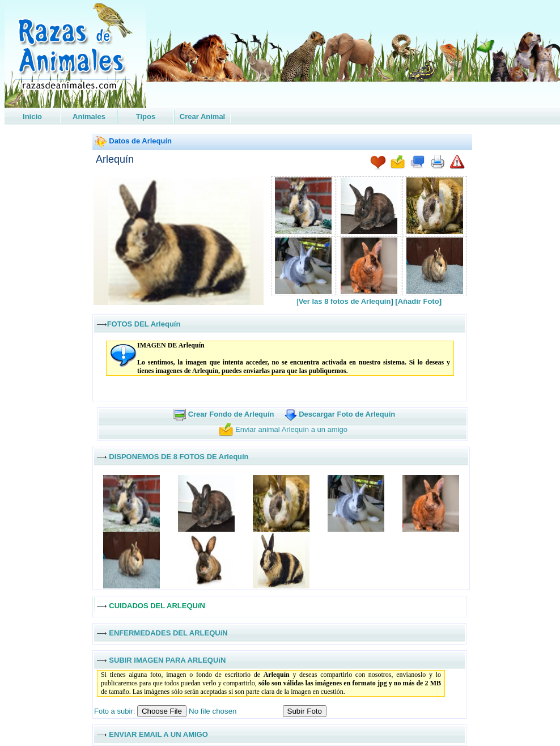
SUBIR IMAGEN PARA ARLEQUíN (167, 660)
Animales (89, 116)
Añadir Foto (419, 301)
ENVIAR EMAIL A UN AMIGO (158, 734)
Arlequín (115, 159)
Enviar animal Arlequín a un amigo (291, 429)
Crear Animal (202, 116)
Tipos (146, 116)
